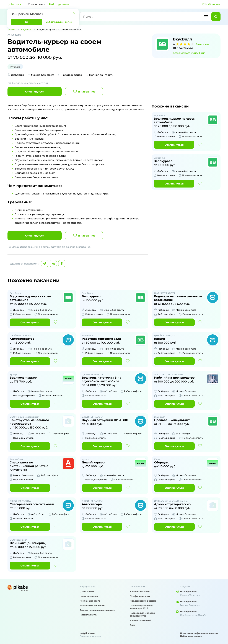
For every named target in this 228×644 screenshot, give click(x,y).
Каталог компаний (141, 620)
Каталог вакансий (140, 592)
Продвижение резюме (143, 601)
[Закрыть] (74, 13)
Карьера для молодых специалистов (143, 614)
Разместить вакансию (92, 605)
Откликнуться (35, 92)
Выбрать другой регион (59, 22)
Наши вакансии (89, 596)
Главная (12, 29)
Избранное (211, 4)
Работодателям (59, 4)
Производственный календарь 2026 (141, 607)
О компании (87, 592)
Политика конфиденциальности (199, 633)
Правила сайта (88, 615)
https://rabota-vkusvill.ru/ (189, 53)
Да (26, 22)
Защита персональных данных (97, 610)
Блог (133, 625)
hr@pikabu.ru (87, 633)
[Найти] (216, 17)
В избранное (84, 92)
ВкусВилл (27, 29)
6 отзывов (203, 44)
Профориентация (140, 596)
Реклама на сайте (90, 601)
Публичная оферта (191, 636)
